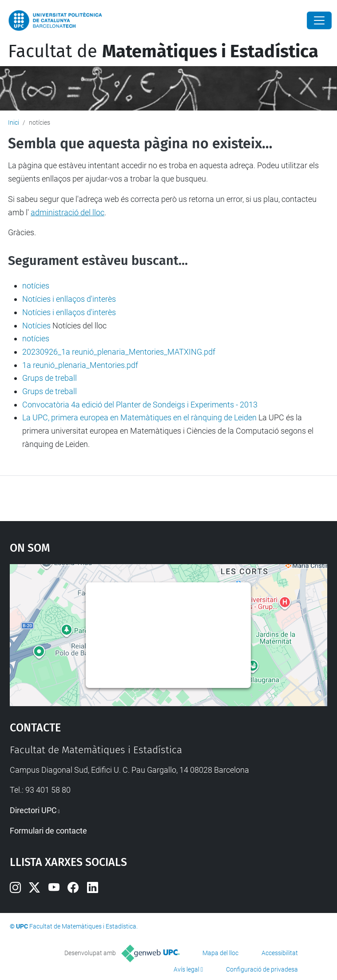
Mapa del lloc (220, 953)
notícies (36, 286)
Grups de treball (50, 378)
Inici (14, 122)
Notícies (36, 326)
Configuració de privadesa (262, 969)
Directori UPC (33, 810)
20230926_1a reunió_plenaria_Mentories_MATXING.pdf (119, 352)
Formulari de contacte (48, 831)
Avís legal (186, 969)
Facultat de (163, 51)
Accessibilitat (280, 953)
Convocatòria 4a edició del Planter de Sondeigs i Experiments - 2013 (140, 405)
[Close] (319, 20)
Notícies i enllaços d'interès (69, 299)
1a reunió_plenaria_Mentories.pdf (80, 365)
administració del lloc (67, 212)
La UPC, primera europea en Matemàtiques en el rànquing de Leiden (139, 417)
